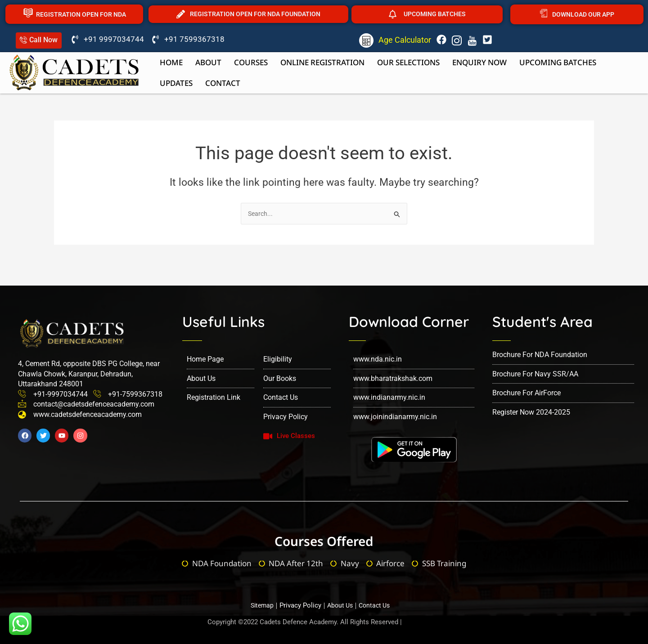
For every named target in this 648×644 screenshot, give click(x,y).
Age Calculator (405, 40)
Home (171, 62)
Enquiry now (479, 62)
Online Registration (322, 62)
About (208, 62)
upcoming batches (558, 62)
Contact (223, 83)
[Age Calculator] (366, 40)
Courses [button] (251, 62)
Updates (176, 83)
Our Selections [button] (408, 62)
